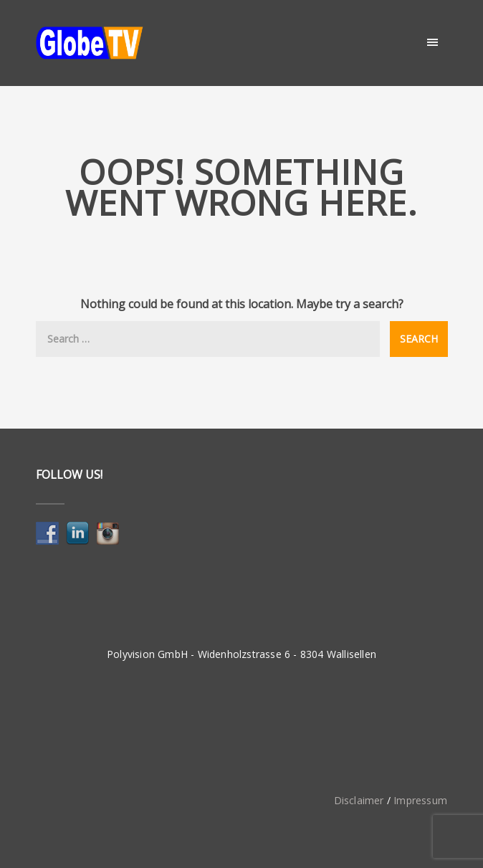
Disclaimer (359, 800)
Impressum (420, 800)
